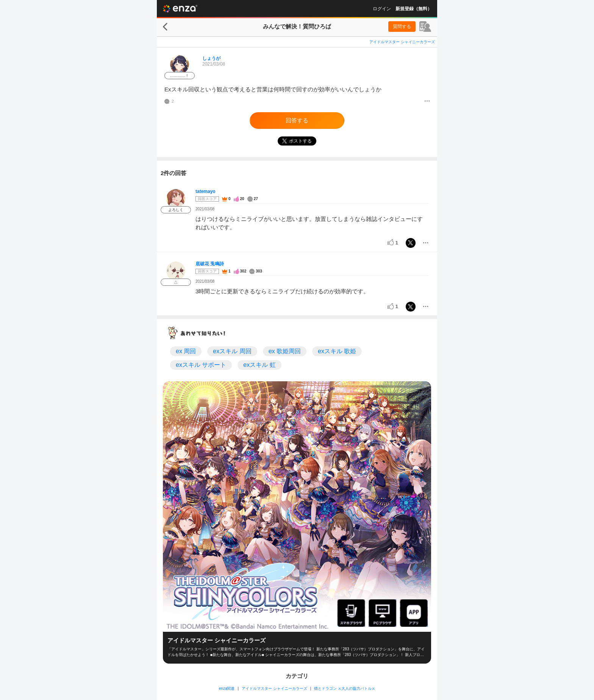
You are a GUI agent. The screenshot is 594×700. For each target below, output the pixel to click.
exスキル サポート (201, 365)
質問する (402, 27)
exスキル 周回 (232, 351)
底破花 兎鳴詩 (210, 264)
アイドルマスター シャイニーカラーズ (402, 42)
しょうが (211, 58)
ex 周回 (186, 351)
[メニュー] (427, 102)
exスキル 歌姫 (337, 351)
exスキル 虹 (259, 365)
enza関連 (227, 688)
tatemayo (206, 191)
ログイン (382, 9)
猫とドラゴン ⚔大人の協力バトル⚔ (345, 688)
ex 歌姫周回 (285, 351)
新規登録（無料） (414, 9)
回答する (297, 120)
